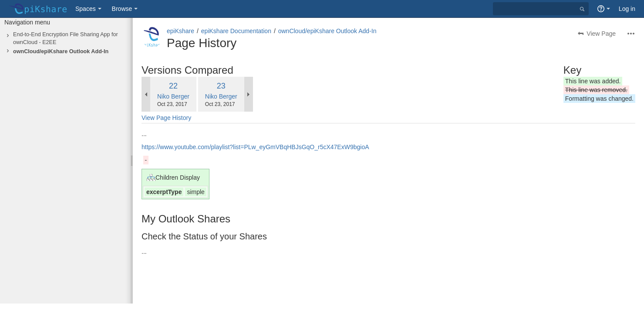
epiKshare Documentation (236, 31)
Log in (627, 9)
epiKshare (180, 31)
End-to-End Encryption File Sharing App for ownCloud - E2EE (66, 38)
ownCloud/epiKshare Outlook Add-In (61, 51)
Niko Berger (173, 96)
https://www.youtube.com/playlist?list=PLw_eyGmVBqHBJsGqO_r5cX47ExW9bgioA (255, 147)
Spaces (86, 9)
